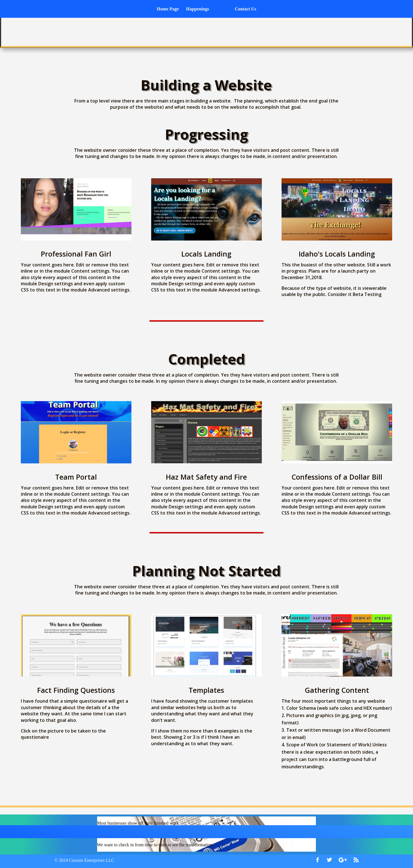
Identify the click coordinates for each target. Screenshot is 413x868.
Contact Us (244, 9)
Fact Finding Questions (76, 690)
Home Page (170, 9)
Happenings (200, 9)
